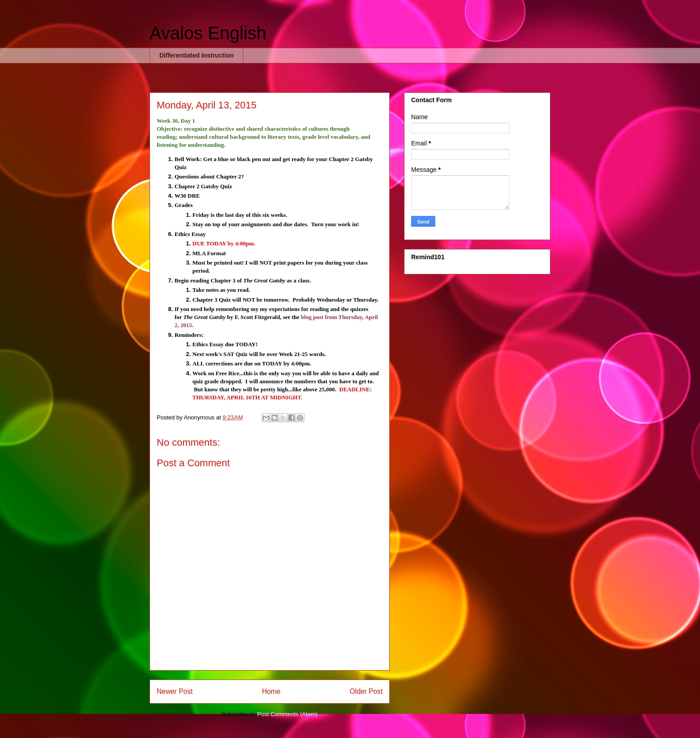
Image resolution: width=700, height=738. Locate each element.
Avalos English (208, 33)
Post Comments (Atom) (287, 714)
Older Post (366, 691)
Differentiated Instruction (196, 55)
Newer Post (175, 691)
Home (271, 691)
